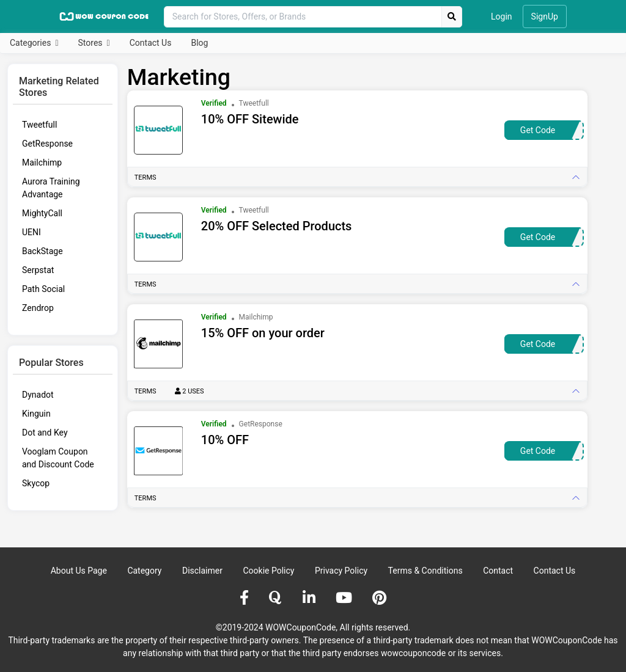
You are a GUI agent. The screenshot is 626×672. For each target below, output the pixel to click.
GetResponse (47, 144)
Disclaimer (202, 571)
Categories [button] (31, 43)
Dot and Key (45, 433)
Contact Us (151, 43)
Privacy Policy (341, 571)
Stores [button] (91, 43)
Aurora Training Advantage (51, 188)
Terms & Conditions (425, 571)
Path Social (43, 289)
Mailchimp (42, 163)
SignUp (545, 16)
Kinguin (36, 414)
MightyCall (42, 213)
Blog (199, 43)
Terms (145, 177)
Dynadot (38, 395)
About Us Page (79, 571)
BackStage (42, 251)
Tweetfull (39, 125)
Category (144, 571)
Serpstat (38, 270)
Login (502, 16)
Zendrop (38, 308)
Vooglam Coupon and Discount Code (58, 458)
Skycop (36, 483)
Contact (498, 571)
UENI (31, 232)
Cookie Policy (268, 571)
